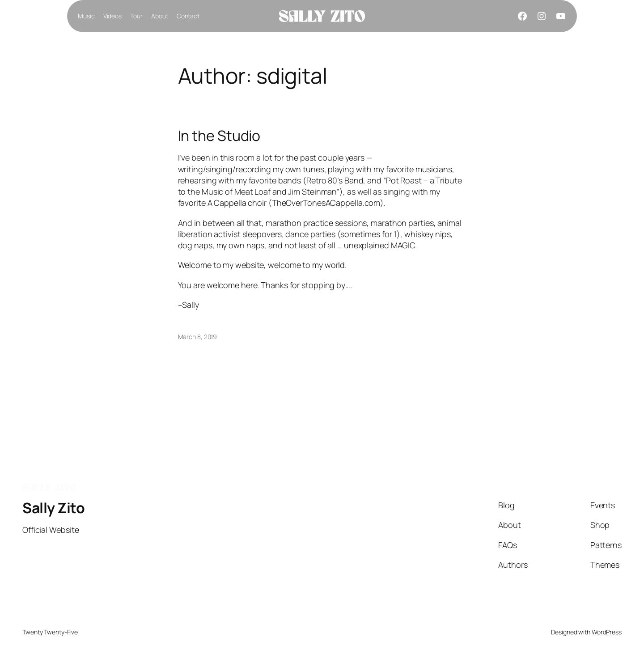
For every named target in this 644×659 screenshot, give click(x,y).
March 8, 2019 (198, 337)
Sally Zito (53, 508)
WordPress (607, 632)
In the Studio (219, 136)
